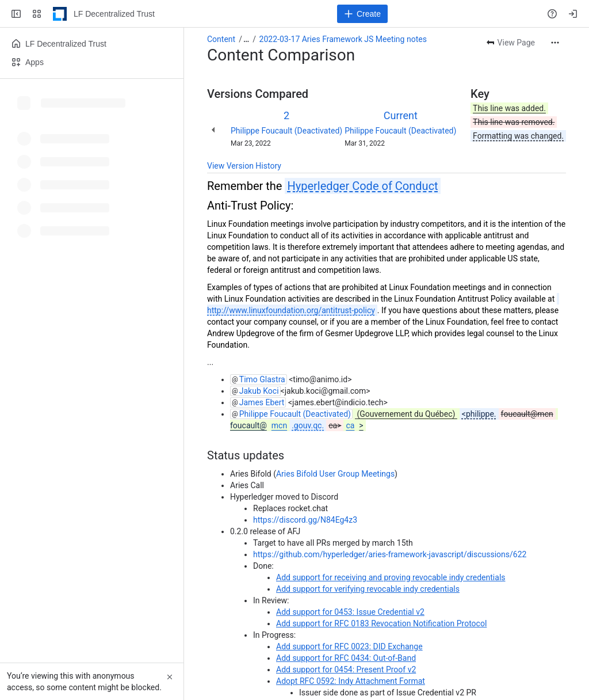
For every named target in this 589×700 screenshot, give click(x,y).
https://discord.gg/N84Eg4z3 (305, 520)
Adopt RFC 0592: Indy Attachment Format (351, 681)
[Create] (362, 14)
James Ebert (262, 402)
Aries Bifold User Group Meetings (335, 474)
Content (221, 39)
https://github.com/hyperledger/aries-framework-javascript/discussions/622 (390, 554)
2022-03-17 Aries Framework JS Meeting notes (343, 39)
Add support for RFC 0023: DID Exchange (349, 646)
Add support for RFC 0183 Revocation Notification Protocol (381, 623)
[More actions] (555, 43)
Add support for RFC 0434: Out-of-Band (346, 658)
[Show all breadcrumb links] (246, 39)
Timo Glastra (262, 379)
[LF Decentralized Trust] (60, 14)
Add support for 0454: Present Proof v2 (346, 669)
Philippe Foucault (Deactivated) (286, 131)
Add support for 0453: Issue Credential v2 (350, 612)
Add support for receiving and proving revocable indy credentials (391, 577)
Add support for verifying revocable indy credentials (368, 589)
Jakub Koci (259, 391)
